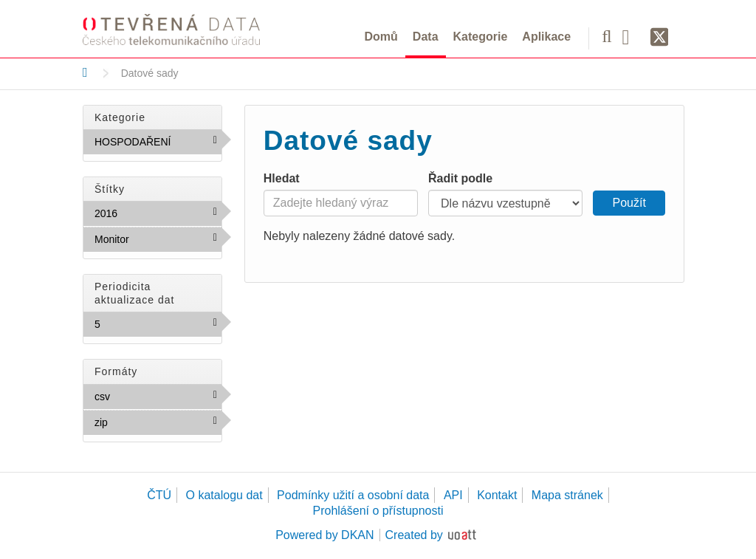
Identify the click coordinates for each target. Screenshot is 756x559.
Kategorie (481, 37)
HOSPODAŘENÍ (158, 145)
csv (142, 396)
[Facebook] (631, 36)
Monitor (158, 242)
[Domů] (85, 72)
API (453, 495)
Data (426, 37)
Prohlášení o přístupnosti (378, 511)
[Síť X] (660, 38)
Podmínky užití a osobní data (353, 495)
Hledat (282, 178)
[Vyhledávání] (606, 36)
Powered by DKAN (324, 535)
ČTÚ (159, 495)
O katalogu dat (224, 495)
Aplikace (546, 37)
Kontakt (497, 495)
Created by (414, 535)
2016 (150, 213)
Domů (381, 37)
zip (140, 422)
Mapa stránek (567, 495)
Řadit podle (460, 178)
